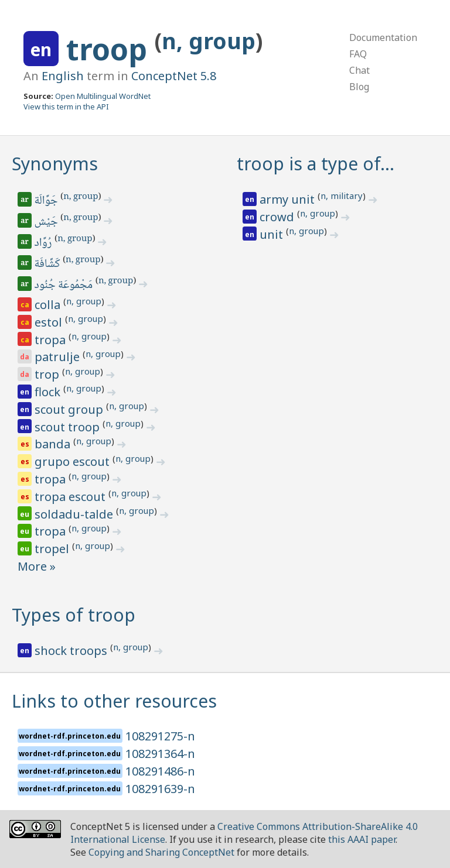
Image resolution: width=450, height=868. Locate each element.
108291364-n (160, 754)
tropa (52, 340)
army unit (289, 199)
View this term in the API (66, 107)
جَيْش (47, 222)
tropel (53, 549)
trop (48, 374)
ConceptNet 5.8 (174, 76)
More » (37, 566)
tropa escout (71, 497)
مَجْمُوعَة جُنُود (64, 286)
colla (49, 305)
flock (49, 392)
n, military (342, 195)
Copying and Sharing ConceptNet (161, 852)
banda (54, 444)
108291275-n (160, 736)
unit (273, 234)
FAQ (358, 54)
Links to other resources (114, 701)
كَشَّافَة (48, 265)
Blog (359, 87)
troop (110, 49)
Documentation (383, 37)
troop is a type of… (316, 164)
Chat (359, 70)
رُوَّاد (44, 243)
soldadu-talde (75, 514)
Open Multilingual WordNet (103, 96)
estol (50, 322)
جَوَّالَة (47, 201)
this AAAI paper (362, 839)
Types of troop (74, 615)
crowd (278, 217)
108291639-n (160, 789)
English (63, 76)
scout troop (69, 427)
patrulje (59, 357)
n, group (209, 41)
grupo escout (74, 462)
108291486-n (160, 771)
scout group (70, 409)
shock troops (72, 651)
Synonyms (55, 164)
